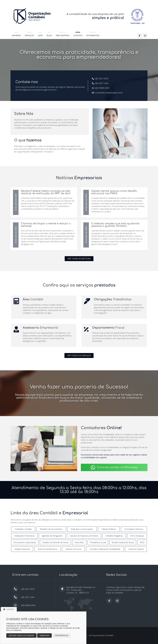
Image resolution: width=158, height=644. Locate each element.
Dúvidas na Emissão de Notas (55, 542)
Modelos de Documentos (51, 529)
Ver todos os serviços (79, 356)
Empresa (16, 36)
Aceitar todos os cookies (21, 635)
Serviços (29, 36)
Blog (49, 36)
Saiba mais (44, 635)
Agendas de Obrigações (52, 536)
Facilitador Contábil (23, 529)
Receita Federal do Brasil (123, 542)
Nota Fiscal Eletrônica (48, 549)
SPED (142, 542)
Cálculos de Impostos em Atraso (84, 536)
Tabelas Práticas (109, 529)
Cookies (9, 609)
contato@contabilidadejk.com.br (109, 93)
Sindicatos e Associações (82, 529)
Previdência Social (98, 542)
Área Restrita (63, 36)
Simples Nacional (22, 549)
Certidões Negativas (114, 536)
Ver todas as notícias (79, 259)
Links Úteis (79, 542)
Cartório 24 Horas (73, 549)
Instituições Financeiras (24, 536)
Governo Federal (136, 549)
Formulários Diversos (134, 529)
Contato (78, 36)
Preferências (62, 635)
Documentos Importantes (25, 542)
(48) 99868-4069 (102, 88)
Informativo (93, 36)
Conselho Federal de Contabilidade (105, 549)
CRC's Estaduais (137, 536)
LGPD (40, 36)
